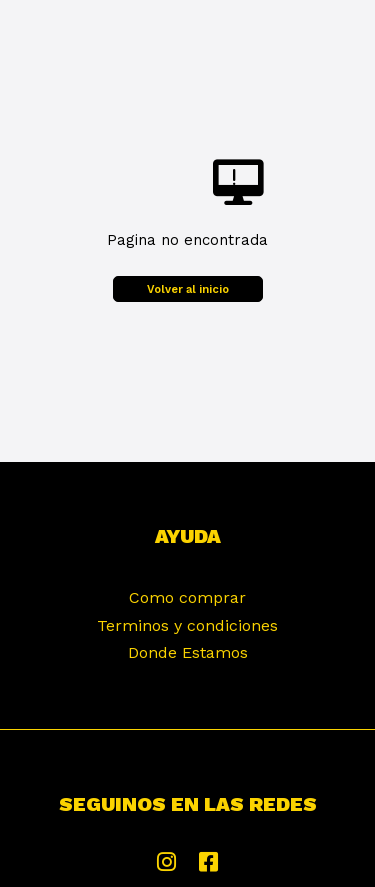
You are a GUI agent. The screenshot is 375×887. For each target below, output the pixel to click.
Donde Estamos (188, 652)
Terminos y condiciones (187, 625)
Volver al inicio (188, 289)
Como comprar (187, 597)
